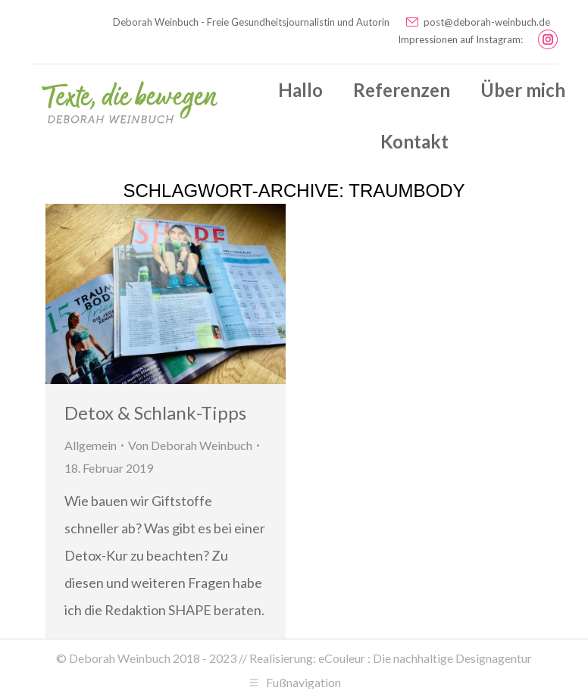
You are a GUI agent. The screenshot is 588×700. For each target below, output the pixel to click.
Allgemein (91, 445)
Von (190, 445)
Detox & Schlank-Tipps (155, 412)
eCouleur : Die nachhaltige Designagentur (425, 658)
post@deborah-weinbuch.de (477, 22)
